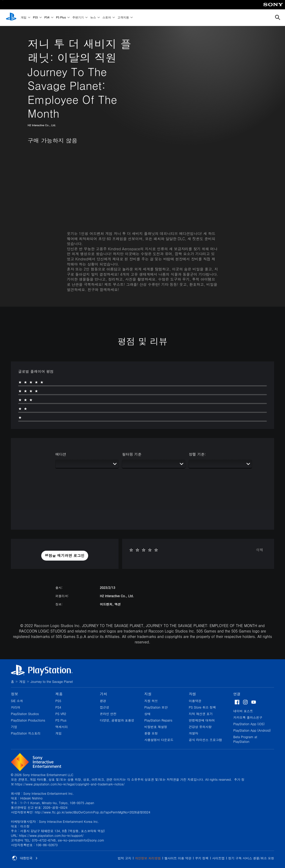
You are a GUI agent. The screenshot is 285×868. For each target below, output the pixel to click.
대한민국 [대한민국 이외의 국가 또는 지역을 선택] (25, 858)
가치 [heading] (103, 694)
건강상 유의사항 (200, 727)
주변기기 (78, 18)
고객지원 (123, 18)
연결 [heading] (237, 694)
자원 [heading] (192, 694)
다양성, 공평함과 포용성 (117, 720)
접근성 (105, 707)
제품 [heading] (59, 694)
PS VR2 (61, 714)
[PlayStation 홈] (11, 18)
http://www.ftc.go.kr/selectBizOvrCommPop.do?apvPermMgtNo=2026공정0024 (92, 812)
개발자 (193, 733)
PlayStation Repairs (158, 720)
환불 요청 (151, 733)
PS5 (35, 18)
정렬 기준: (197, 454)
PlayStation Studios (25, 714)
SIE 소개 (17, 701)
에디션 (61, 454)
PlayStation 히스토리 (26, 733)
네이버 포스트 (243, 711)
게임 (24, 18)
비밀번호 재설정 (156, 727)
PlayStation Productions (28, 720)
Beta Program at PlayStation (245, 739)
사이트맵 (218, 858)
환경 (103, 701)
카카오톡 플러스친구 (248, 717)
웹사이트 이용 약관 (178, 858)
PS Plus (61, 18)
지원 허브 (151, 701)
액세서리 (62, 727)
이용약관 (195, 701)
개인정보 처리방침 (148, 858)
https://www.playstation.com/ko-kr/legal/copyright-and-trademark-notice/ (70, 784)
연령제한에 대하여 (202, 720)
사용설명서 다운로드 (159, 740)
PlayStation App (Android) (252, 730)
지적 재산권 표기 (201, 714)
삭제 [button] (260, 550)
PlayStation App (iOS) (249, 724)
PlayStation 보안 (156, 707)
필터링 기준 (132, 454)
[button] (65, 556)
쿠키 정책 (202, 858)
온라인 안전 (108, 714)
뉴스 (93, 18)
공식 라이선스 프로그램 (205, 740)
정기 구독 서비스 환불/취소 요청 (251, 858)
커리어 (16, 707)
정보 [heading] (15, 694)
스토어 (107, 18)
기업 (14, 727)
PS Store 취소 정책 (202, 707)
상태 (148, 714)
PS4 (47, 18)
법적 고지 (124, 858)
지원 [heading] (148, 694)
